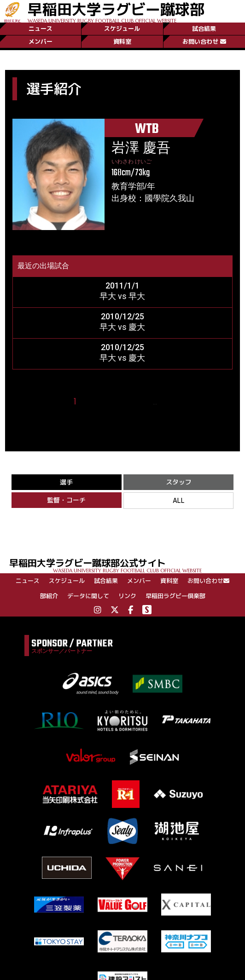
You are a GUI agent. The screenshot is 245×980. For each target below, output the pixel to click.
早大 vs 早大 (122, 296)
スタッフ (179, 482)
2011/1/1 (122, 285)
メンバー (41, 41)
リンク (127, 596)
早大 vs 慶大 (122, 327)
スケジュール (122, 29)
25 (168, 402)
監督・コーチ (66, 500)
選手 (66, 482)
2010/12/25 (122, 316)
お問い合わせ (204, 41)
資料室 (122, 41)
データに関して (88, 596)
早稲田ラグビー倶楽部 (175, 596)
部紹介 (49, 596)
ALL (179, 500)
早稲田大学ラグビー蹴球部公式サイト (127, 565)
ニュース (41, 29)
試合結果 (204, 29)
